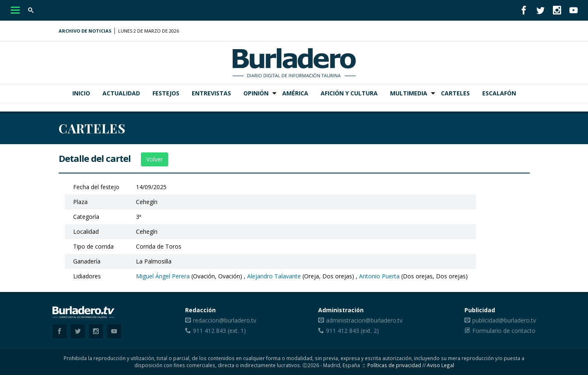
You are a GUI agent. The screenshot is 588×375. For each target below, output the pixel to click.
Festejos (166, 93)
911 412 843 (209, 331)
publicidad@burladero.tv (504, 320)
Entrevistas (211, 93)
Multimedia (409, 93)
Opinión (256, 93)
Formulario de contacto (504, 331)
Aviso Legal (440, 365)
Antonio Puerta (379, 276)
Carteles (455, 93)
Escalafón (499, 93)
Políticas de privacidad (394, 365)
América (295, 93)
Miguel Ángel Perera (163, 276)
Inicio (81, 93)
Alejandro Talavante (274, 276)
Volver (155, 159)
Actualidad (121, 93)
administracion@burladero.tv (364, 320)
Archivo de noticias (85, 31)
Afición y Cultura (349, 93)
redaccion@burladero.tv (225, 320)
